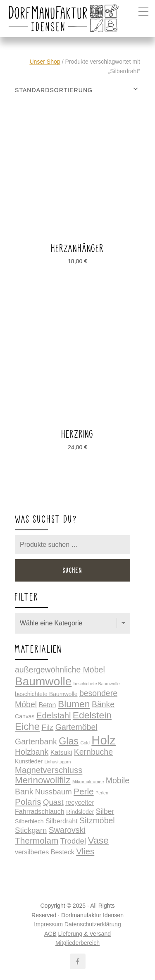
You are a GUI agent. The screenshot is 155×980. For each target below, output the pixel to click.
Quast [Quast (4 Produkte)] (53, 802)
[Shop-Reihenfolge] (77, 90)
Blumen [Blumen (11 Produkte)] (74, 704)
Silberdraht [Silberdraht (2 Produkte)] (62, 821)
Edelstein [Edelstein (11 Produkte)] (92, 715)
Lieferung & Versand (85, 934)
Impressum (48, 924)
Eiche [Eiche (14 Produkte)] (27, 726)
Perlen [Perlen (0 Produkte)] (102, 793)
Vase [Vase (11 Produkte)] (98, 840)
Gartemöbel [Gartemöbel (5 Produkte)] (76, 727)
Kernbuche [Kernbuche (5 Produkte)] (93, 752)
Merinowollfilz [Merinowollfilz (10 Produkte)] (43, 780)
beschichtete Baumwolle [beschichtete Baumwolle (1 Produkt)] (46, 694)
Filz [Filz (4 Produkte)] (47, 727)
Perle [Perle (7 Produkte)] (84, 791)
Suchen (73, 570)
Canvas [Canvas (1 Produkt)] (25, 716)
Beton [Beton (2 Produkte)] (47, 705)
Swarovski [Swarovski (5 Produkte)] (67, 830)
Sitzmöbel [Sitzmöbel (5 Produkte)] (97, 820)
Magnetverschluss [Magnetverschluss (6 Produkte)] (49, 770)
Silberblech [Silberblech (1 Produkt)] (29, 821)
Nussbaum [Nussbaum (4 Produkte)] (54, 792)
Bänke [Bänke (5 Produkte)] (103, 704)
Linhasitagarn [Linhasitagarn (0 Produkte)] (58, 762)
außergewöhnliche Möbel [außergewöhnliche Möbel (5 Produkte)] (60, 670)
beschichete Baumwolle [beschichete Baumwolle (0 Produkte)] (97, 684)
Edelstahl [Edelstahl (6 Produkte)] (54, 715)
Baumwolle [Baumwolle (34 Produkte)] (43, 681)
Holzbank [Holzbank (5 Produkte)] (32, 752)
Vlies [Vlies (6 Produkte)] (85, 851)
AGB (50, 934)
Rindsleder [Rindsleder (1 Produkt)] (80, 812)
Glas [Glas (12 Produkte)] (69, 741)
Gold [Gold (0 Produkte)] (85, 743)
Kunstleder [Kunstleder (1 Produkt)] (29, 761)
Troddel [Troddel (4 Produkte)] (73, 841)
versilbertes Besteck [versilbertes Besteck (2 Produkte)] (45, 852)
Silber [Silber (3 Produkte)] (105, 811)
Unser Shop (45, 62)
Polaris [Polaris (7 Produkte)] (28, 802)
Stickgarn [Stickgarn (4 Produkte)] (31, 830)
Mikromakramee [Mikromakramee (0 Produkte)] (88, 782)
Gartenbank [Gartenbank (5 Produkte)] (36, 742)
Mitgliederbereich (77, 943)
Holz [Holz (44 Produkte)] (104, 740)
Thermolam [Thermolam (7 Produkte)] (37, 841)
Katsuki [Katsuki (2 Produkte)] (61, 752)
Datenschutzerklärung (93, 924)
